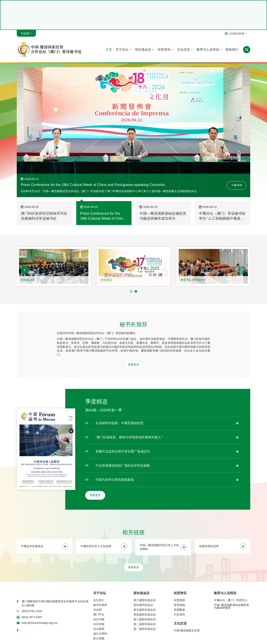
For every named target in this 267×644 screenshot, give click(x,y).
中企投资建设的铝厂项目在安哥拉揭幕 (123, 466)
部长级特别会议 (143, 605)
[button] (25, 270)
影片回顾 (99, 638)
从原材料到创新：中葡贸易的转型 (120, 423)
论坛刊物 (99, 619)
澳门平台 (99, 615)
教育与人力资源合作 (193, 280)
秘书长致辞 (100, 605)
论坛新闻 (99, 629)
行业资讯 (179, 615)
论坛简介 (99, 600)
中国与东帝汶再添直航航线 (115, 480)
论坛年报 (99, 624)
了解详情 (236, 185)
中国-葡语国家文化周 (187, 630)
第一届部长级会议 (145, 629)
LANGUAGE (236, 33)
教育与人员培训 (209, 50)
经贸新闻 (179, 600)
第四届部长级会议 (145, 615)
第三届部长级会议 (145, 619)
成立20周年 (100, 634)
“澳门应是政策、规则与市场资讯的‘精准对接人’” (129, 437)
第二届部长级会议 (145, 624)
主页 (109, 50)
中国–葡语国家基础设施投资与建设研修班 (231, 606)
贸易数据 (179, 610)
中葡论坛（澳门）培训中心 (231, 600)
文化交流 (185, 50)
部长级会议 (144, 50)
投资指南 (179, 605)
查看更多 (133, 365)
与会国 (97, 610)
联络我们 (232, 50)
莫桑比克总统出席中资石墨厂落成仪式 (123, 451)
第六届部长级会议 (145, 600)
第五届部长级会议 (145, 610)
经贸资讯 (165, 50)
